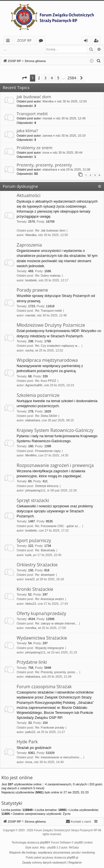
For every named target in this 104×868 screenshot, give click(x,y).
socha (29, 350)
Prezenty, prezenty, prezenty (44, 165)
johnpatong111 (35, 490)
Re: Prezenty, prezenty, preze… (57, 672)
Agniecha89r (34, 385)
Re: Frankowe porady (50, 727)
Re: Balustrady (45, 550)
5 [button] (58, 78)
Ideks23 (31, 604)
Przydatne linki (32, 662)
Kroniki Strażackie (35, 589)
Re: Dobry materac (48, 276)
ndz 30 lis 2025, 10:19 (71, 136)
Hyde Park (27, 742)
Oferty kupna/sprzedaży (41, 613)
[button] (24, 78)
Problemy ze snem (35, 147)
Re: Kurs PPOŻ (46, 381)
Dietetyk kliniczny (47, 486)
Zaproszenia (29, 245)
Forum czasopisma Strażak (44, 687)
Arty (42, 848)
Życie (67, 814)
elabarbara (50, 169)
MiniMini (31, 455)
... (5, 49)
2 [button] (39, 78)
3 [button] (45, 78)
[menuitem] (99, 61)
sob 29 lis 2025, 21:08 (75, 169)
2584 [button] (72, 78)
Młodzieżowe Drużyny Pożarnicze (51, 325)
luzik (28, 555)
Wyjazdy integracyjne (50, 648)
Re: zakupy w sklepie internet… (57, 623)
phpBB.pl (73, 858)
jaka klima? (27, 131)
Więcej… (9, 41)
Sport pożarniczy (34, 540)
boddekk (31, 280)
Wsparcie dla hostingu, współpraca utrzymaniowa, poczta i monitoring (52, 853)
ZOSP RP (24, 40)
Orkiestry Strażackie (37, 565)
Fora (42, 41)
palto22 (30, 732)
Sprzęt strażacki (33, 500)
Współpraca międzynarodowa (47, 360)
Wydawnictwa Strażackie (42, 638)
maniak (47, 118)
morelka (31, 628)
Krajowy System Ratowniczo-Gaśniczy (55, 430)
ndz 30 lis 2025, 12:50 (72, 101)
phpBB (44, 843)
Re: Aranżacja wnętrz (50, 599)
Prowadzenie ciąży (48, 451)
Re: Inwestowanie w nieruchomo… (59, 757)
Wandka (48, 101)
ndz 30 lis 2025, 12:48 (71, 118)
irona (46, 153)
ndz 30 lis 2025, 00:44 (68, 153)
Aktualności (29, 195)
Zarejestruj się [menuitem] (98, 41)
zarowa (47, 136)
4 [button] (52, 78)
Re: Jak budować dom (50, 230)
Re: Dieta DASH (46, 416)
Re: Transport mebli (49, 311)
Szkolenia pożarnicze (38, 395)
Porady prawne (32, 290)
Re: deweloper (45, 575)
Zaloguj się (22, 49)
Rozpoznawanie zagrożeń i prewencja (55, 465)
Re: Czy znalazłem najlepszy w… (58, 346)
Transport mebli (32, 114)
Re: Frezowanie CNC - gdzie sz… (58, 526)
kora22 (30, 579)
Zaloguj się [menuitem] (87, 41)
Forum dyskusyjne (20, 186)
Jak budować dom (34, 97)
